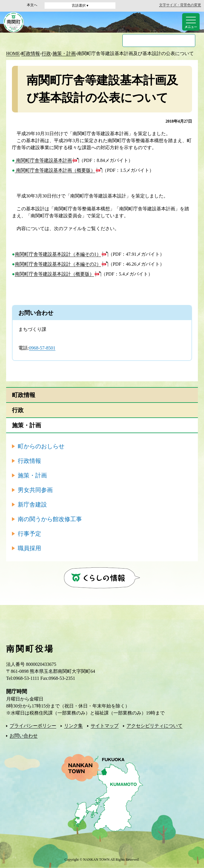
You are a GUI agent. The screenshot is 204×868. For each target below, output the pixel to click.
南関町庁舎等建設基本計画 (43, 160)
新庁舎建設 (32, 504)
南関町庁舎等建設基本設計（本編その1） (58, 254)
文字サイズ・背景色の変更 (180, 5)
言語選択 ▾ (80, 6)
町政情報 (31, 53)
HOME (13, 53)
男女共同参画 (35, 490)
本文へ (32, 5)
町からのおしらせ (41, 446)
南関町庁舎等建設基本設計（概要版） (54, 274)
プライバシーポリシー (33, 726)
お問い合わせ (24, 736)
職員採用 (29, 548)
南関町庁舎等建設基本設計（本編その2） (58, 264)
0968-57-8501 (42, 348)
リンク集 (73, 726)
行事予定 (29, 534)
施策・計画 (64, 53)
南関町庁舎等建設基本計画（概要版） (55, 170)
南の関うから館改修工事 (50, 519)
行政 (46, 53)
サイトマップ (105, 726)
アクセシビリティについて (154, 726)
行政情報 (29, 461)
